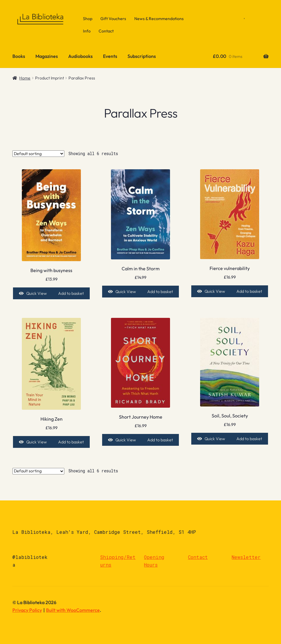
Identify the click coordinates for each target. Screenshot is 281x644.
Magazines (47, 56)
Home (25, 78)
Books (19, 56)
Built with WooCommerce (73, 610)
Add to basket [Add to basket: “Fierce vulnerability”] (249, 291)
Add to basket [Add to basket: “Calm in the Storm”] (160, 292)
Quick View (36, 293)
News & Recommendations (159, 19)
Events (110, 56)
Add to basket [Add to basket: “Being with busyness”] (71, 293)
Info (87, 31)
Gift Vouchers (113, 19)
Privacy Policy (27, 610)
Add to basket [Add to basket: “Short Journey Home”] (160, 440)
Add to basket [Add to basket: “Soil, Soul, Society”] (249, 439)
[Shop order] (38, 154)
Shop (88, 19)
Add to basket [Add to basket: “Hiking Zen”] (71, 442)
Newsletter (246, 557)
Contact (106, 31)
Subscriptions (142, 56)
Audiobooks (80, 56)
